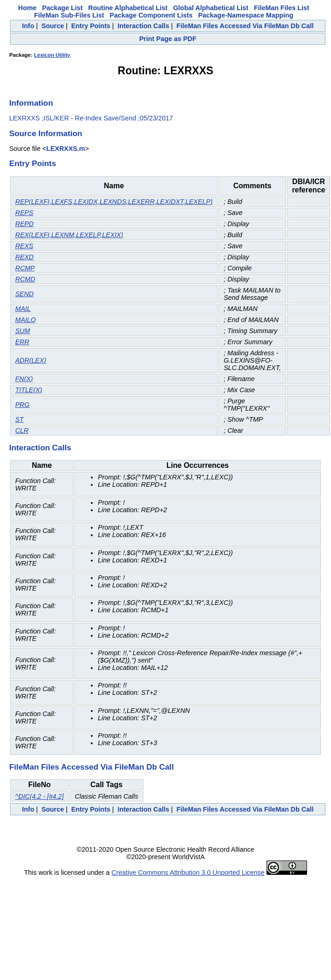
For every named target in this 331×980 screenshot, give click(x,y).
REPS (24, 213)
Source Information (46, 133)
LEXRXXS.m (65, 149)
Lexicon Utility (52, 55)
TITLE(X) (29, 390)
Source (53, 26)
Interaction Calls (143, 26)
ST (19, 419)
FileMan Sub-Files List (69, 15)
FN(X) (24, 379)
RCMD (25, 279)
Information (31, 103)
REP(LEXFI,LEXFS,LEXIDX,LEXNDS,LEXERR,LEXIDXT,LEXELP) (114, 202)
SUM (23, 331)
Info (28, 26)
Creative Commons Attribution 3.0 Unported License (188, 872)
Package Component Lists (151, 15)
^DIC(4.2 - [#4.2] (39, 796)
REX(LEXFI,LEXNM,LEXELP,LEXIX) (69, 235)
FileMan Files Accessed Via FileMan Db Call (245, 26)
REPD (24, 224)
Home (27, 8)
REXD (24, 257)
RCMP (25, 268)
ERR (22, 342)
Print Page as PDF (168, 39)
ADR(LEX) (31, 360)
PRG (22, 405)
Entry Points (91, 26)
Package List (62, 8)
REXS (24, 246)
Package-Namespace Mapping (246, 15)
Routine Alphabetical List (128, 8)
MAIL (23, 309)
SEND (24, 294)
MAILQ (26, 320)
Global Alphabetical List (210, 8)
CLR (22, 430)
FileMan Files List (282, 8)
